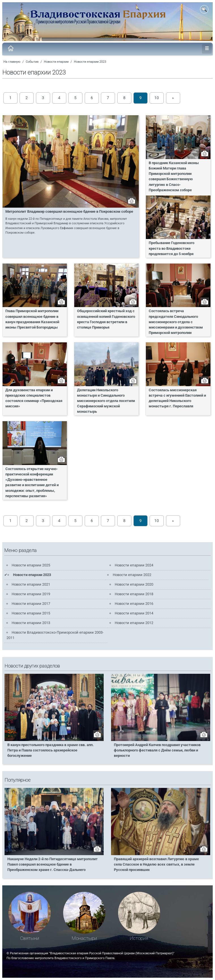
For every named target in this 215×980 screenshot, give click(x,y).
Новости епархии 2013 (31, 623)
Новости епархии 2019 (31, 594)
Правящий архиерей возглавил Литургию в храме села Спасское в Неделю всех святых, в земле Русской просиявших (156, 864)
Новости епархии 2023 (90, 62)
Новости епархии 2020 (134, 584)
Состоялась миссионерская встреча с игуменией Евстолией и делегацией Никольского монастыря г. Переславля (177, 398)
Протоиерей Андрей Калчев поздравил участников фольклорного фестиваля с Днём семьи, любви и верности (157, 750)
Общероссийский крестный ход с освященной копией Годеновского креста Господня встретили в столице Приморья (106, 319)
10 (157, 98)
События (32, 62)
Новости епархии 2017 (31, 604)
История (139, 938)
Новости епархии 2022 (132, 575)
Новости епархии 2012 (134, 623)
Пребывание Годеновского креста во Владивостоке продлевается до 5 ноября (172, 248)
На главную (12, 62)
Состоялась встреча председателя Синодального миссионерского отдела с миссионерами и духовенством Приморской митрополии (176, 322)
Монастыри (84, 938)
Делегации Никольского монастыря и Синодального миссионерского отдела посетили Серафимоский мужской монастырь (106, 401)
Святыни (30, 938)
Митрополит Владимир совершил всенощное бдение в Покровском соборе (69, 211)
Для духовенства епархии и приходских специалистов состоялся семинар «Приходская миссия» (34, 398)
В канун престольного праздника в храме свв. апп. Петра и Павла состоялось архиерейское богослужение (51, 750)
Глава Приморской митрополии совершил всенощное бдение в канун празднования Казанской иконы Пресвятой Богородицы (32, 319)
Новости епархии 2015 (31, 613)
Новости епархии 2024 (134, 565)
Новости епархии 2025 (31, 565)
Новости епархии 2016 (134, 604)
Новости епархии (56, 62)
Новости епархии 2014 (134, 613)
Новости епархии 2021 (31, 584)
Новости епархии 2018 (134, 594)
